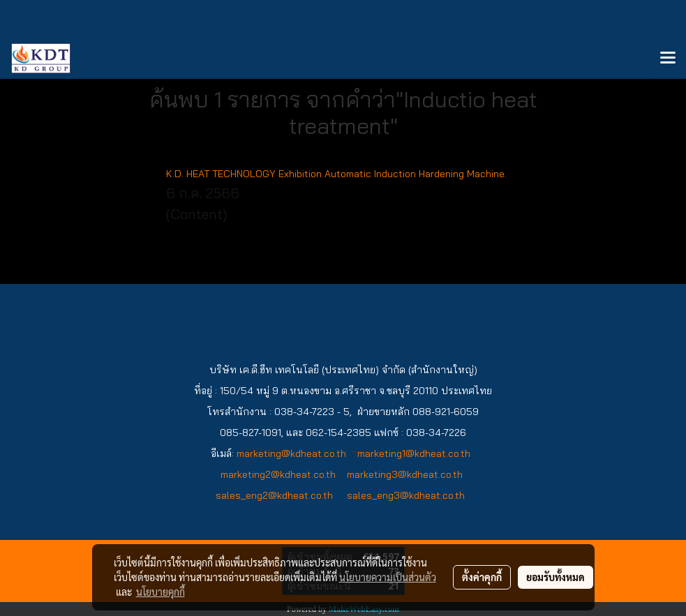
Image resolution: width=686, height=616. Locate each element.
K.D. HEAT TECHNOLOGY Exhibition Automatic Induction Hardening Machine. (336, 174)
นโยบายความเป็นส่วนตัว (388, 577)
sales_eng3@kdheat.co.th (407, 495)
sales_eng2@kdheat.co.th (274, 495)
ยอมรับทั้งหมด (555, 577)
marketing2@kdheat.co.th (278, 474)
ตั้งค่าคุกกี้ (482, 577)
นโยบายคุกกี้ (161, 592)
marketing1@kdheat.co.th (415, 453)
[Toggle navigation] (668, 59)
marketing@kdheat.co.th (291, 453)
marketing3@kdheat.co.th (405, 474)
